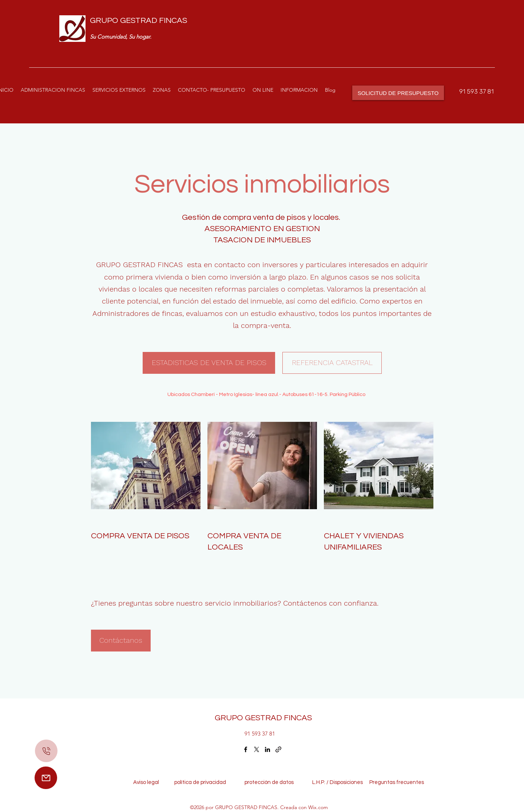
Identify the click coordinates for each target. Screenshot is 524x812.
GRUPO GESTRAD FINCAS (138, 21)
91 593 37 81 (477, 91)
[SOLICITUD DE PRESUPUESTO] (398, 93)
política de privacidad (202, 782)
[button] (119, 90)
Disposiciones (346, 782)
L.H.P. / (317, 782)
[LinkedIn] (267, 749)
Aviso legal (148, 782)
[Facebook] (246, 749)
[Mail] (46, 778)
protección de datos (269, 782)
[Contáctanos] (121, 641)
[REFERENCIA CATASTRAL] (332, 363)
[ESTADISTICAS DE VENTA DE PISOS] (209, 363)
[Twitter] (257, 749)
